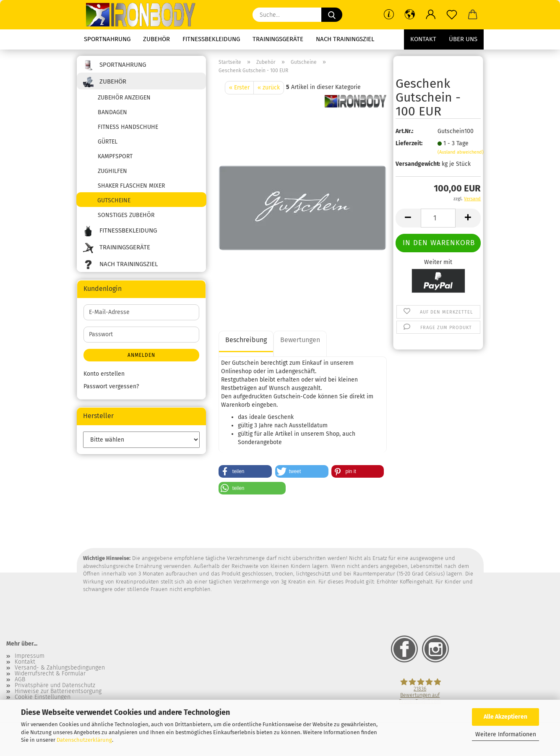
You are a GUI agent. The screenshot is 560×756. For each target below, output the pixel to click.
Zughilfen (112, 171)
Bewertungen (300, 340)
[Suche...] (332, 15)
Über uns (463, 39)
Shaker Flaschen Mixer (131, 186)
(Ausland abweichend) (461, 152)
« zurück (269, 88)
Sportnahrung (107, 39)
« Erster (239, 88)
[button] (410, 15)
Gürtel (108, 142)
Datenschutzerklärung (84, 740)
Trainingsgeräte (278, 39)
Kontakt (423, 39)
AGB (20, 680)
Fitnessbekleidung (211, 39)
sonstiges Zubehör (126, 215)
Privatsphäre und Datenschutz (55, 685)
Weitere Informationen (506, 734)
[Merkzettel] (452, 15)
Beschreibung (246, 340)
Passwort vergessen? (111, 386)
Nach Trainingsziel (345, 39)
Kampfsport (115, 156)
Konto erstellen (104, 374)
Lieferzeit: (409, 143)
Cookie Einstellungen (43, 697)
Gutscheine (114, 200)
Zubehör (156, 39)
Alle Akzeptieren (505, 717)
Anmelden (141, 355)
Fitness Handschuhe (128, 127)
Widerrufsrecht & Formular (50, 674)
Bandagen (112, 112)
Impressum (30, 656)
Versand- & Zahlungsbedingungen (60, 668)
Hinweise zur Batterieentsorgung (58, 691)
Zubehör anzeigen (124, 98)
